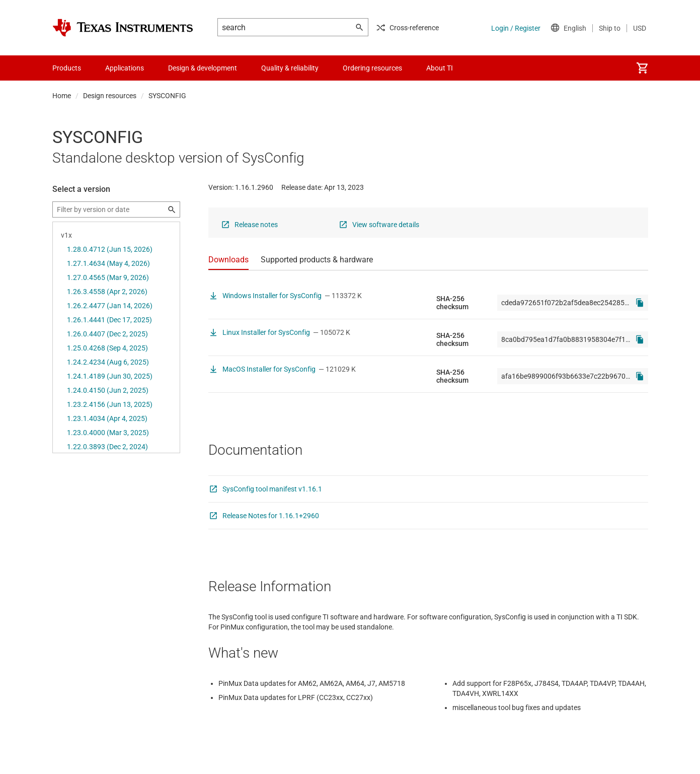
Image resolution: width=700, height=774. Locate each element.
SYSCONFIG (167, 96)
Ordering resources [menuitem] (372, 68)
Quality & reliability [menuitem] (290, 68)
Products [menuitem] (67, 68)
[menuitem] (642, 68)
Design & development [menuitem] (203, 68)
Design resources (110, 96)
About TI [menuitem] (440, 68)
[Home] (123, 28)
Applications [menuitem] (125, 68)
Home (62, 96)
